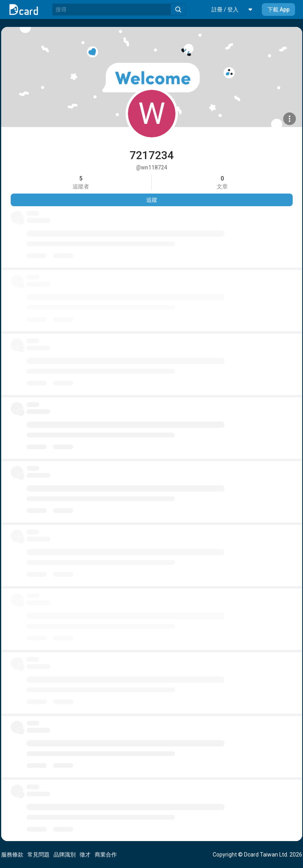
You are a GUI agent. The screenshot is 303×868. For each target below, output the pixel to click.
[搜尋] (111, 9)
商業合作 (106, 855)
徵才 (85, 855)
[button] (225, 9)
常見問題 (38, 855)
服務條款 (12, 855)
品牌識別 (65, 855)
